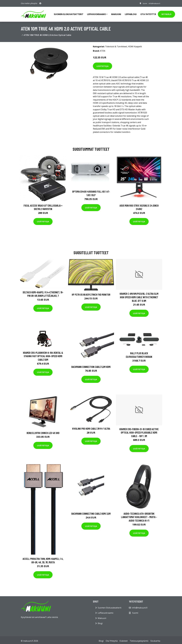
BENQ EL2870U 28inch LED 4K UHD (43, 431)
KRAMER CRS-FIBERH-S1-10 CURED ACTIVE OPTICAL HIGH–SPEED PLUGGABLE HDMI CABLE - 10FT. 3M (139, 431)
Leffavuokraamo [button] (96, 13)
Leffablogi (131, 13)
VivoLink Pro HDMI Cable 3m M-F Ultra (91, 427)
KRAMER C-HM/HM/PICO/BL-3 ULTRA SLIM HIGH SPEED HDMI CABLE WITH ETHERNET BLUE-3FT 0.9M (139, 296)
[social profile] (40, 3)
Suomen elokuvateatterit (69, 13)
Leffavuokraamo (106, 611)
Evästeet (124, 639)
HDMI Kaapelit (135, 45)
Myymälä (166, 13)
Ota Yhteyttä (148, 13)
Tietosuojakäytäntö (139, 639)
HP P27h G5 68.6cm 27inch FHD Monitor (91, 293)
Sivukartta (155, 639)
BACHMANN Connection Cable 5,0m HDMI (91, 365)
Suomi (141, 3)
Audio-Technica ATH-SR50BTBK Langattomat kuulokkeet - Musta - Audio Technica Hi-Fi (139, 515)
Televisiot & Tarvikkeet (116, 45)
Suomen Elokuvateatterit (110, 606)
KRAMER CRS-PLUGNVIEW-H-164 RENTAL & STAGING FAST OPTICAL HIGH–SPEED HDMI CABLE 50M (43, 354)
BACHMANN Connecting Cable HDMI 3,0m (91, 512)
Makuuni (116, 13)
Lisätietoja (103, 64)
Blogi (100, 622)
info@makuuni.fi (153, 3)
